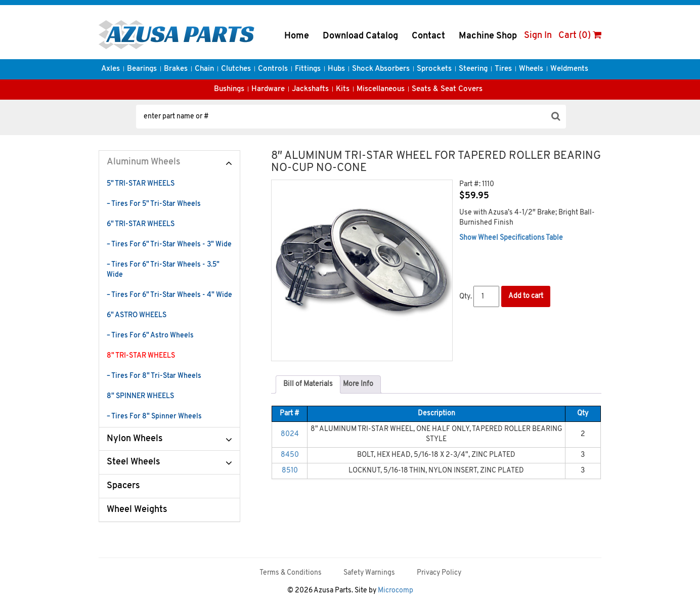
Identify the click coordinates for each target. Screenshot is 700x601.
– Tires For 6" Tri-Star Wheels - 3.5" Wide (163, 270)
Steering (473, 69)
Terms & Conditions (291, 573)
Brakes (176, 69)
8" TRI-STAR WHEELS (141, 356)
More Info (358, 384)
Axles (111, 69)
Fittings (308, 69)
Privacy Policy (439, 573)
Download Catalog (360, 36)
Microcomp (396, 591)
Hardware (268, 89)
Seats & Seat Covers (447, 89)
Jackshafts (310, 89)
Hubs (336, 69)
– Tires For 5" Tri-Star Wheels (154, 204)
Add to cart (526, 296)
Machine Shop (488, 36)
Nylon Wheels (135, 439)
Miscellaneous (381, 89)
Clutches (236, 69)
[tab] (308, 384)
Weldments (569, 69)
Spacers (123, 486)
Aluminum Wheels (144, 162)
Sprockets (434, 69)
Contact (428, 36)
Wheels (531, 69)
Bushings (229, 89)
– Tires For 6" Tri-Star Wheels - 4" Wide (169, 295)
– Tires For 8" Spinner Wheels (154, 417)
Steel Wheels (134, 462)
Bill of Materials (308, 384)
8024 (290, 434)
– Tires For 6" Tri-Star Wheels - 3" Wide (169, 245)
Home (297, 36)
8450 (290, 455)
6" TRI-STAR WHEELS (141, 224)
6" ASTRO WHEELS (137, 315)
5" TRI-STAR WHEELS (141, 184)
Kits (343, 89)
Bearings (142, 69)
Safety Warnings (369, 573)
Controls (273, 69)
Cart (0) (580, 36)
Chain (204, 69)
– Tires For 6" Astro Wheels (150, 336)
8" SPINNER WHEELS (140, 396)
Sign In (538, 36)
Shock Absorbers (381, 69)
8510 (290, 471)
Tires (503, 69)
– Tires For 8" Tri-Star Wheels (154, 376)
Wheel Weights (137, 510)
